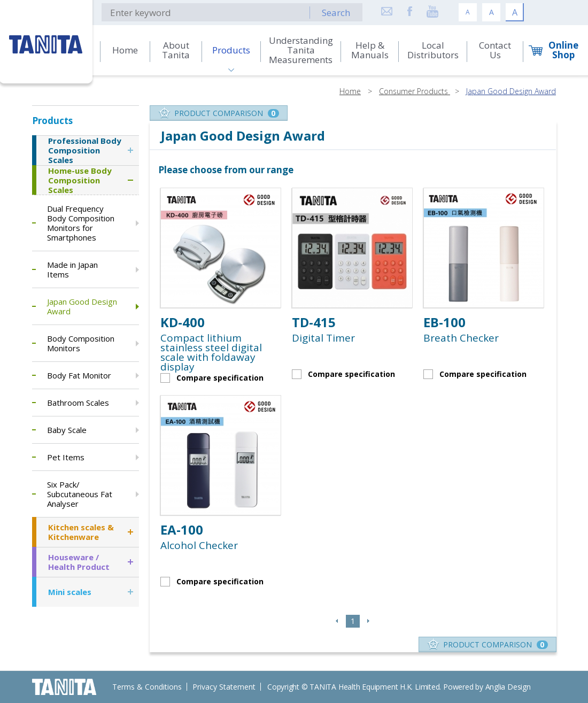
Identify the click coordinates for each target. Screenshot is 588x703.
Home (350, 91)
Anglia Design (508, 687)
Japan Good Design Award (511, 91)
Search (336, 13)
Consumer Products (415, 91)
